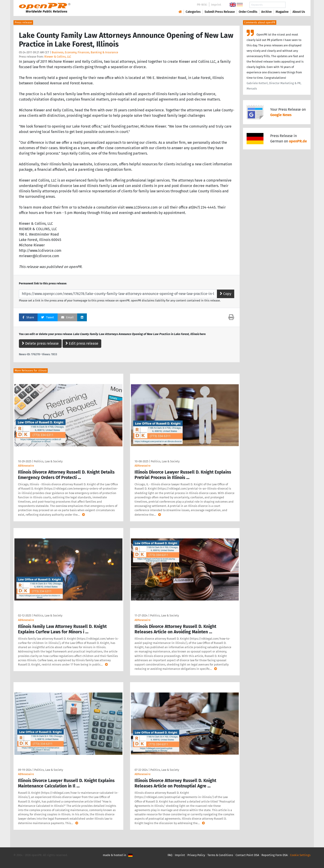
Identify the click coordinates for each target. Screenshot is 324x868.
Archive (267, 12)
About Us (299, 12)
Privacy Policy (196, 855)
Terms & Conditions (220, 855)
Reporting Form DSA (274, 855)
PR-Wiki (202, 5)
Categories (193, 12)
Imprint (216, 5)
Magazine (282, 12)
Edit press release (82, 343)
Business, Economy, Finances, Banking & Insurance (85, 52)
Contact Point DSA (247, 855)
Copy (226, 294)
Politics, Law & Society (48, 461)
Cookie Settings (300, 855)
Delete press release (40, 343)
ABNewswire (26, 466)
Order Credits (248, 12)
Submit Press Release (220, 12)
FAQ (170, 855)
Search (295, 5)
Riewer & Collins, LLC (58, 57)
